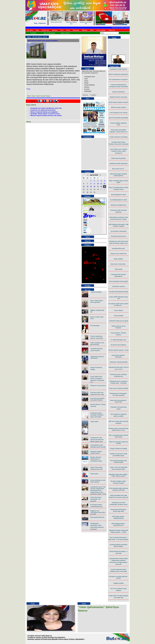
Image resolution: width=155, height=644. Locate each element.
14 (87, 187)
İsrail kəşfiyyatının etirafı (118, 195)
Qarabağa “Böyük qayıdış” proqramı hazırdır (45, 114)
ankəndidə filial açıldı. (119, 248)
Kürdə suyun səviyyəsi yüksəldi (118, 388)
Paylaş (28, 89)
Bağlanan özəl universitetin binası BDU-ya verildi (98, 512)
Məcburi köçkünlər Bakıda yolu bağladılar (44, 112)
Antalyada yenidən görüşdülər (119, 163)
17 (98, 187)
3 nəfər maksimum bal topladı (118, 137)
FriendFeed (54, 101)
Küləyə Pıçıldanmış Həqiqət (118, 448)
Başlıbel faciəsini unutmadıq (119, 97)
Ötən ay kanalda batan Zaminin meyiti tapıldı (118, 436)
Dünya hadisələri (89, 85)
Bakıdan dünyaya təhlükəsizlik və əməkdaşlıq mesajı (96, 459)
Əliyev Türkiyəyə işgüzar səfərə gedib (119, 182)
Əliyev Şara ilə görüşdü (118, 158)
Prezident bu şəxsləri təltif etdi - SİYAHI (119, 577)
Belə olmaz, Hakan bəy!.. (118, 264)
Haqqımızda (42, 23)
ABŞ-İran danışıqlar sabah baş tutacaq (118, 443)
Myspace (44, 101)
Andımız (98, 21)
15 (91, 187)
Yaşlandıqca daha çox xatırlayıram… (97, 357)
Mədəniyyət (88, 91)
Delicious (57, 101)
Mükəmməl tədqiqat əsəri (118, 205)
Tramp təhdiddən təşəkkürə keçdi (118, 124)
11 (101, 184)
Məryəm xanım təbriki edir (118, 254)
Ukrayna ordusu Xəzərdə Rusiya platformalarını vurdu (118, 429)
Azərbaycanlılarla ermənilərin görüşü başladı (118, 545)
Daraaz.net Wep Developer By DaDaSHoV (51, 637)
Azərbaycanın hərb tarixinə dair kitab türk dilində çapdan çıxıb (97, 440)
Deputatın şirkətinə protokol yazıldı (96, 452)
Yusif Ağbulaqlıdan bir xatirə (118, 200)
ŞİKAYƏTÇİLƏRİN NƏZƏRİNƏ (118, 118)
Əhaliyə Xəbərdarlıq (118, 92)
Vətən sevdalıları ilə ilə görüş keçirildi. (97, 344)
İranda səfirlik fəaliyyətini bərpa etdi (119, 298)
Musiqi (86, 83)
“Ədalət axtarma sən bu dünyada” (118, 327)
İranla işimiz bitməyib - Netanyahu (118, 356)
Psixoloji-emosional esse (118, 236)
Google (48, 101)
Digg (51, 101)
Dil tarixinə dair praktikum (119, 345)
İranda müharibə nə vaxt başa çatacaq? (98, 481)
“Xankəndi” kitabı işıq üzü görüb (118, 321)
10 (98, 184)
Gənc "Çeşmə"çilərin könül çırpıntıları (97, 301)
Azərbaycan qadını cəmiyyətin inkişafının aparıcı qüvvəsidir (97, 415)
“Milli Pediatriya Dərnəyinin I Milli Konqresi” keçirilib (118, 225)
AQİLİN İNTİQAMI (96, 292)
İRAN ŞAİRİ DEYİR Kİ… (98, 517)
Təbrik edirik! (71, 22)
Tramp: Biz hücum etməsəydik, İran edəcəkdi (96, 499)
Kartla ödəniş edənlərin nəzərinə (118, 102)
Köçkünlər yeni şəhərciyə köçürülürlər (43, 110)
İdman (86, 81)
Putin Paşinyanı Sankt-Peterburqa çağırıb (119, 22)
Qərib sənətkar (56, 22)
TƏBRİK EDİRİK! (118, 583)
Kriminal (87, 89)
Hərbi (86, 79)
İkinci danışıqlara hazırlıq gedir (118, 281)
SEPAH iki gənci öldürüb (118, 107)
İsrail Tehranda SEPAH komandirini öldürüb (97, 399)
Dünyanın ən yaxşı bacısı (98, 385)
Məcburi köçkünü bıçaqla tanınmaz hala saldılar (46, 115)
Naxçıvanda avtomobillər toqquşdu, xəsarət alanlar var (127, 28)
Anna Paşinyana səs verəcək (118, 113)
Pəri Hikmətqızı (95, 326)
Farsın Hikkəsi (118, 310)
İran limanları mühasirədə (118, 231)
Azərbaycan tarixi (89, 77)
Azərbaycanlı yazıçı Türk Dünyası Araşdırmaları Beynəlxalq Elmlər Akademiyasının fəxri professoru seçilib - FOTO (98, 490)
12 (104, 184)
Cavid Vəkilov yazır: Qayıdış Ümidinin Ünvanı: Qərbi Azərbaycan (118, 151)
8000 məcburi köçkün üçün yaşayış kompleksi (43, 41)
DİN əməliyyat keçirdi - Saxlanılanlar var (119, 524)
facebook (38, 101)
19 (104, 187)
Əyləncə (87, 87)
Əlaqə (36, 23)
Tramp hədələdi (118, 316)
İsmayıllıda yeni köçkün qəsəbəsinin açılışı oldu (46, 108)
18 (101, 187)
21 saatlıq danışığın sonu (118, 340)
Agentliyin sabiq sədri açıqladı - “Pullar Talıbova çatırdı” (119, 475)
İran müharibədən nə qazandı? (118, 79)
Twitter (41, 101)
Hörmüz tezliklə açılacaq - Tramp (118, 350)
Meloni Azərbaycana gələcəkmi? (119, 74)
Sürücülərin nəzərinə (118, 286)
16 (94, 187)
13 (84, 187)
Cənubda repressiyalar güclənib (118, 292)
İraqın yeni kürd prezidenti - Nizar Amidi (119, 401)
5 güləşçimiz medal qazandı (118, 69)
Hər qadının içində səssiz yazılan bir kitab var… (85, 24)
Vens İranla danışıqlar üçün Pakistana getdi (119, 461)
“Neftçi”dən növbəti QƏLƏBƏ (118, 362)
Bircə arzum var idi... (118, 169)
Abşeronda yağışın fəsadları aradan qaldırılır (119, 175)
